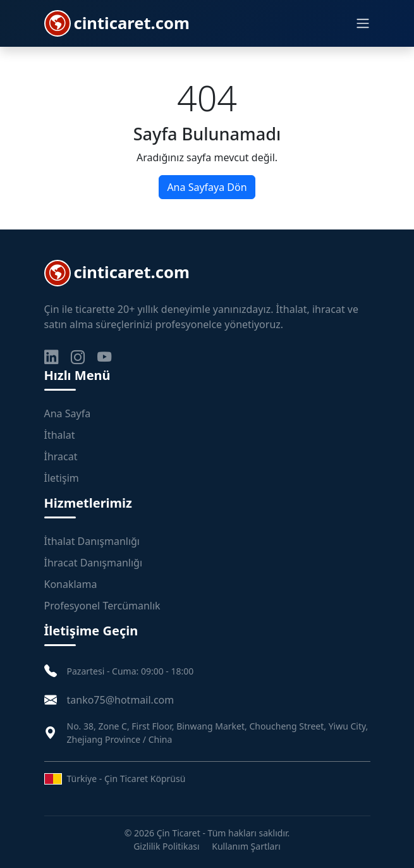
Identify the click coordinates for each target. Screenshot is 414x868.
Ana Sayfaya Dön (207, 187)
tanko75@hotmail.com (121, 700)
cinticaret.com (117, 23)
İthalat (60, 435)
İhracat (61, 456)
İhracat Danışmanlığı (94, 563)
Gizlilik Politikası (166, 846)
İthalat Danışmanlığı (92, 541)
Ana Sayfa (68, 413)
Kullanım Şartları (246, 846)
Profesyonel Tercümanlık (102, 606)
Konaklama (71, 584)
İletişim (62, 478)
